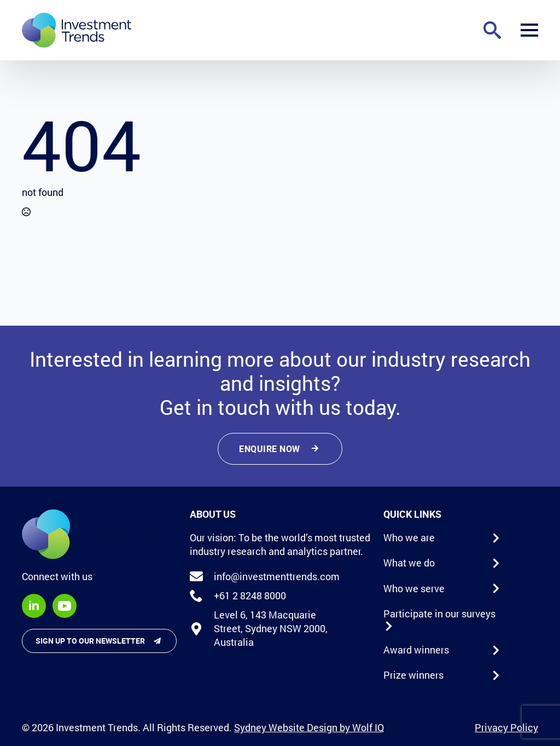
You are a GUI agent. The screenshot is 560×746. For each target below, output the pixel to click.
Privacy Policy (506, 727)
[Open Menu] (529, 30)
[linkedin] (34, 606)
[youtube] (65, 606)
